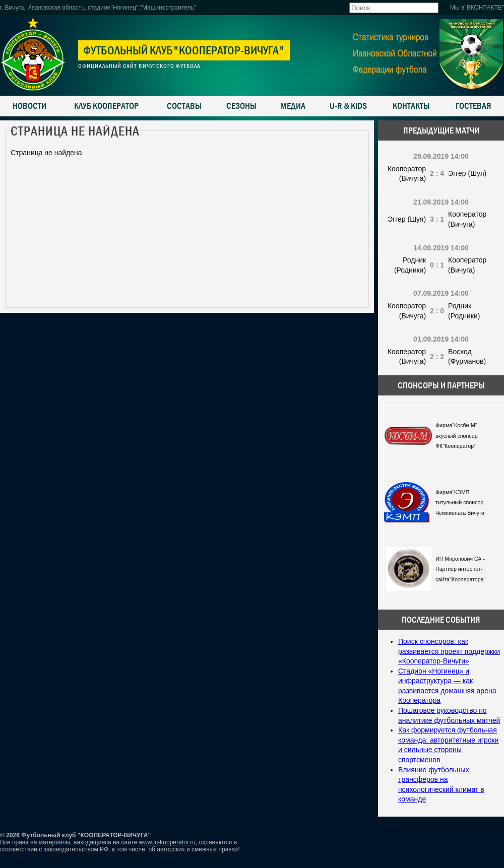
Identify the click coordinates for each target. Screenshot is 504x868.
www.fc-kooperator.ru (167, 842)
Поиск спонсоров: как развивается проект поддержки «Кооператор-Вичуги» (449, 651)
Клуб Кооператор (106, 106)
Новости (29, 106)
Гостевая (474, 106)
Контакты (411, 106)
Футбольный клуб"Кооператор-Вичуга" (184, 50)
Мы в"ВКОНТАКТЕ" (477, 8)
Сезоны (241, 106)
